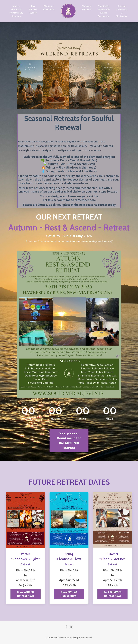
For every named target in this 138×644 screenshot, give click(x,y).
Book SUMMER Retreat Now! (112, 594)
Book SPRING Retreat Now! (69, 594)
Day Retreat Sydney (33, 9)
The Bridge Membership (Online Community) (104, 11)
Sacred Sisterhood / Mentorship (122, 11)
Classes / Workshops (49, 8)
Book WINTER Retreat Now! (25, 594)
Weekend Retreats (87, 8)
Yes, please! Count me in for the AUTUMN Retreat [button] (69, 441)
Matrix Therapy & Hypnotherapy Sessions (16, 11)
